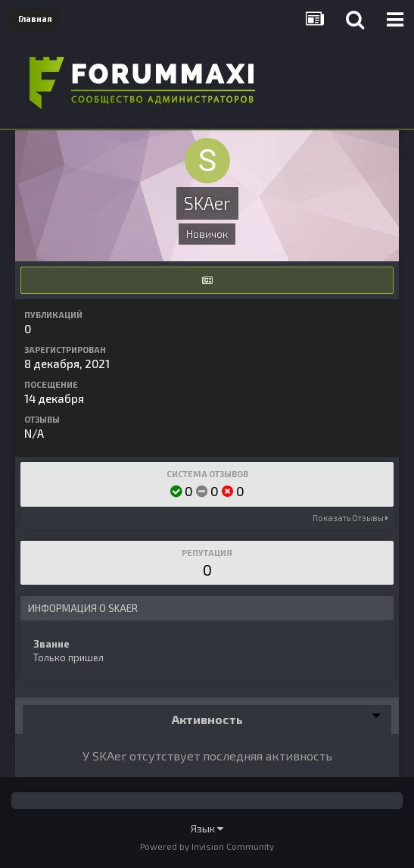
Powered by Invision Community (207, 846)
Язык (207, 828)
